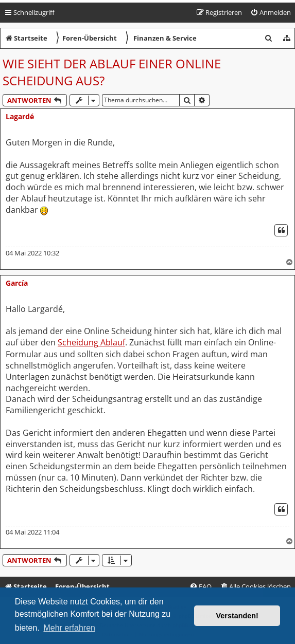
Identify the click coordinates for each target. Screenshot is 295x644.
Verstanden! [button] (237, 616)
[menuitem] (271, 13)
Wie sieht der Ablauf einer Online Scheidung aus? (112, 72)
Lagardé (20, 116)
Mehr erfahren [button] (69, 628)
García (17, 283)
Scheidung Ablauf (91, 343)
